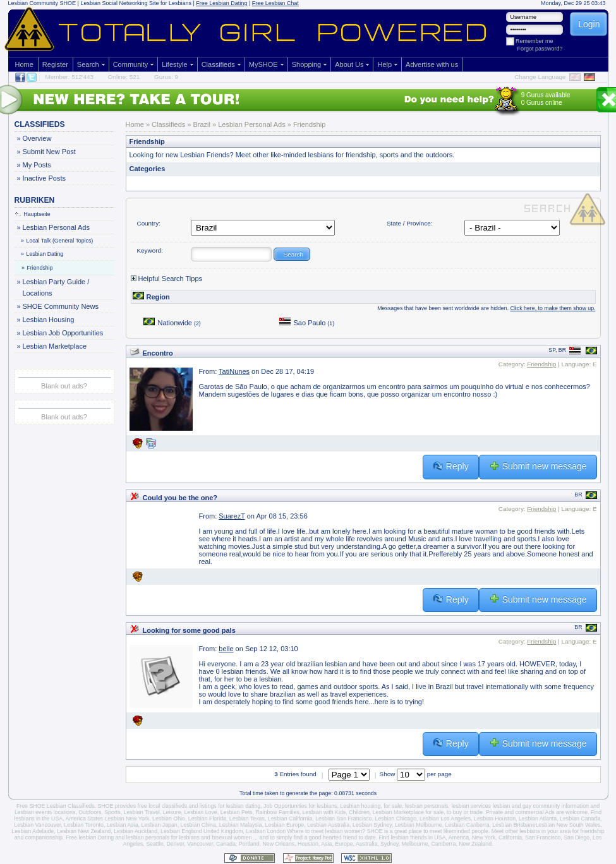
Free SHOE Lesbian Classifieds (56, 806)
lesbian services (471, 806)
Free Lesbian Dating (221, 3)
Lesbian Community (33, 3)
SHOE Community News (60, 306)
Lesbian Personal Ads (56, 227)
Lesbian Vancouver (37, 825)
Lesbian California (290, 819)
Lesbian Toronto (83, 825)
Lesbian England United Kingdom (202, 831)
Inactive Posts (44, 178)
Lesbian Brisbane (514, 825)
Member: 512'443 (70, 77)
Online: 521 (124, 77)
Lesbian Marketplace (55, 346)
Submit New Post (49, 152)
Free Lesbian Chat (275, 3)
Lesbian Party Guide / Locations (56, 286)
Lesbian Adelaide (33, 831)
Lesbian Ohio (169, 819)
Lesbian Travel (142, 812)
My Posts (37, 165)
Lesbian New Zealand (84, 831)
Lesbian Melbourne (419, 825)
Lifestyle (174, 64)
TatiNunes (234, 371)
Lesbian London (266, 831)
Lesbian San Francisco (344, 819)
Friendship (38, 268)
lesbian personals (426, 806)
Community (131, 64)
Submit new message (538, 466)
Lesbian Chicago (396, 819)
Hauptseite (33, 214)
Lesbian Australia (328, 825)
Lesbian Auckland (136, 831)
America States (85, 819)
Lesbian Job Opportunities (63, 333)
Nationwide (172, 323)
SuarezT (232, 516)
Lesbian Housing (48, 320)
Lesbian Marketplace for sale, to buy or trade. (429, 812)
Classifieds (218, 64)
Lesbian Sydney (372, 825)
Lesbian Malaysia (241, 825)
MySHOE (263, 64)
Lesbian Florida (207, 819)
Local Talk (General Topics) (58, 241)
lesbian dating (243, 806)
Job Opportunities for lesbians (300, 806)
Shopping (307, 64)
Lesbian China (198, 825)
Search (88, 64)
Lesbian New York (127, 819)
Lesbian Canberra (468, 825)
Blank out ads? (64, 386)
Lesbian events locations (45, 812)
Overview (37, 138)
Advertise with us (432, 64)
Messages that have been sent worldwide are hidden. (486, 308)
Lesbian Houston (495, 819)
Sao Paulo (307, 323)
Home (24, 64)
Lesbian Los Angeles (445, 819)
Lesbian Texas (247, 819)
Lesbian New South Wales (568, 825)
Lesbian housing (360, 806)
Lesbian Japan (159, 825)
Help (384, 64)
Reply (451, 466)
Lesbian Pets (237, 812)
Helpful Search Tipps (167, 279)
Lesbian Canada (580, 819)
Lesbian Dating (43, 254)
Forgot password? (540, 49)
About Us (349, 64)
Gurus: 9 (166, 77)
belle (226, 649)
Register (55, 64)
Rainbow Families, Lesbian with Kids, (301, 812)
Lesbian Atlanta (538, 819)
